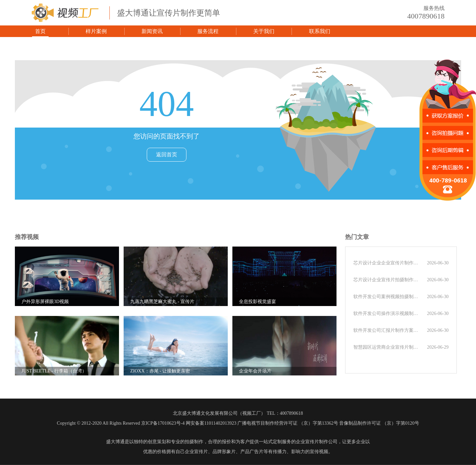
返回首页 (167, 155)
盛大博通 (115, 442)
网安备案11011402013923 (211, 423)
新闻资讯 (152, 31)
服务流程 (208, 31)
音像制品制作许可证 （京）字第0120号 (379, 423)
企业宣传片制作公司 (317, 442)
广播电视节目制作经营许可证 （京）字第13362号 (288, 423)
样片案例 (96, 31)
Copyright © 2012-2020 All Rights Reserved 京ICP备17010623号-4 (121, 423)
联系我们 (320, 31)
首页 (40, 31)
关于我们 (264, 31)
